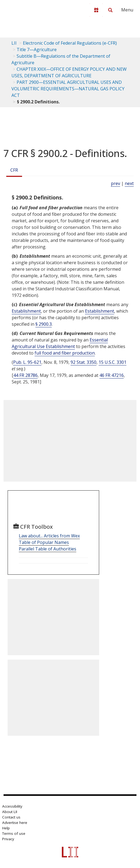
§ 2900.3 (44, 324)
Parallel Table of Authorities (48, 549)
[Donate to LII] (96, 10)
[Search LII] (110, 10)
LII (14, 43)
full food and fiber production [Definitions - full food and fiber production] (65, 353)
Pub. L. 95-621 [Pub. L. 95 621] (27, 362)
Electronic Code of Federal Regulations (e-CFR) (70, 43)
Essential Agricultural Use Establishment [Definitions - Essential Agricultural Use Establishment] (60, 343)
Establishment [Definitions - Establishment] (26, 311)
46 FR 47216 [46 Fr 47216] (112, 375)
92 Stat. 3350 (83, 362)
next (129, 183)
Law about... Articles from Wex (49, 536)
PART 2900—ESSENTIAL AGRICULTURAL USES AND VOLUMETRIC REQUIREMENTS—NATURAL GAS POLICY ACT (68, 89)
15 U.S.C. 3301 (112, 362)
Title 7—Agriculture (37, 50)
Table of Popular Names (44, 542)
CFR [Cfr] (14, 170)
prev (115, 183)
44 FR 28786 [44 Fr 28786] (25, 375)
